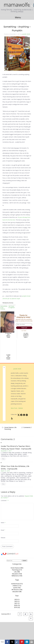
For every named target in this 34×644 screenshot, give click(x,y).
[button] (23, 316)
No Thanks (24, 331)
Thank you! (24, 328)
